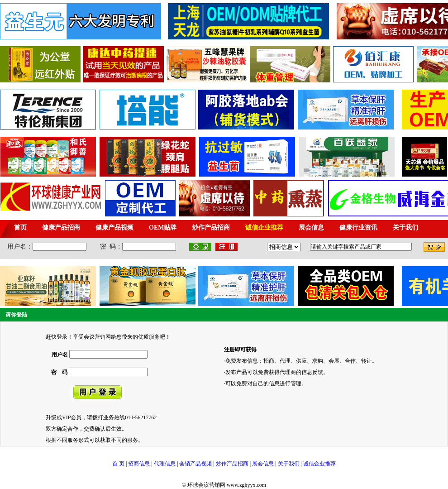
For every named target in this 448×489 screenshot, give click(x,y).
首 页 (118, 464)
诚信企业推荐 (319, 464)
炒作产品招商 (232, 464)
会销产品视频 (195, 464)
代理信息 (164, 464)
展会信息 (263, 464)
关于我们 (289, 464)
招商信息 (139, 464)
